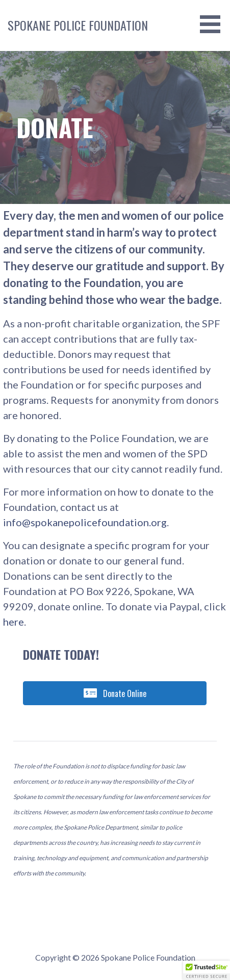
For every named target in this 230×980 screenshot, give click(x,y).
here (14, 622)
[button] (207, 970)
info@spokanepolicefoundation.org (85, 522)
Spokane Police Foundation (78, 25)
